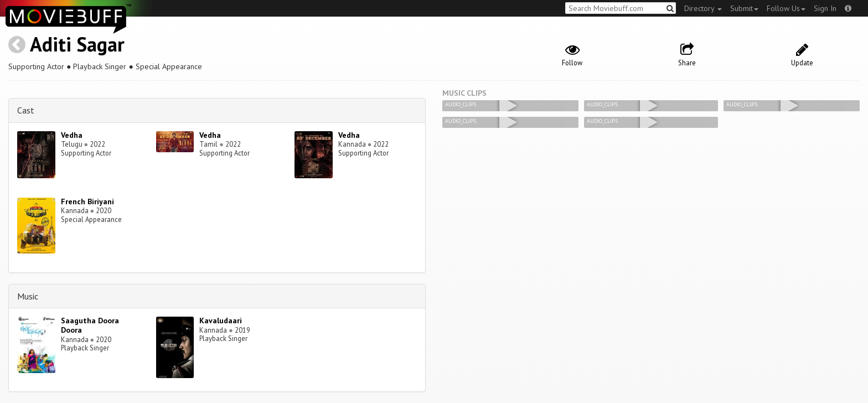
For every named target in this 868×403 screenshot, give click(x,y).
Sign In (825, 8)
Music (28, 296)
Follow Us (786, 8)
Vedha (72, 135)
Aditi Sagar (77, 44)
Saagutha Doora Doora (90, 325)
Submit (744, 8)
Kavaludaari (221, 321)
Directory (703, 8)
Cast (26, 110)
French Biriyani (87, 201)
